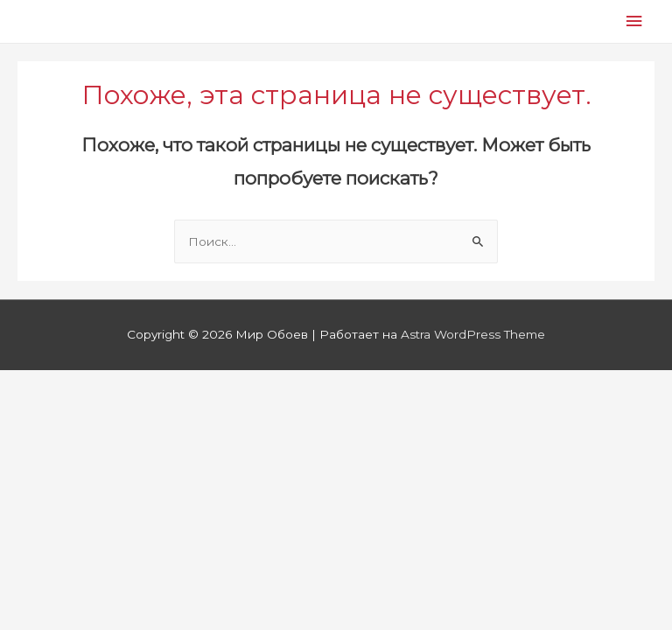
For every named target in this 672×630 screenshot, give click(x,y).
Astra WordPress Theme (473, 334)
